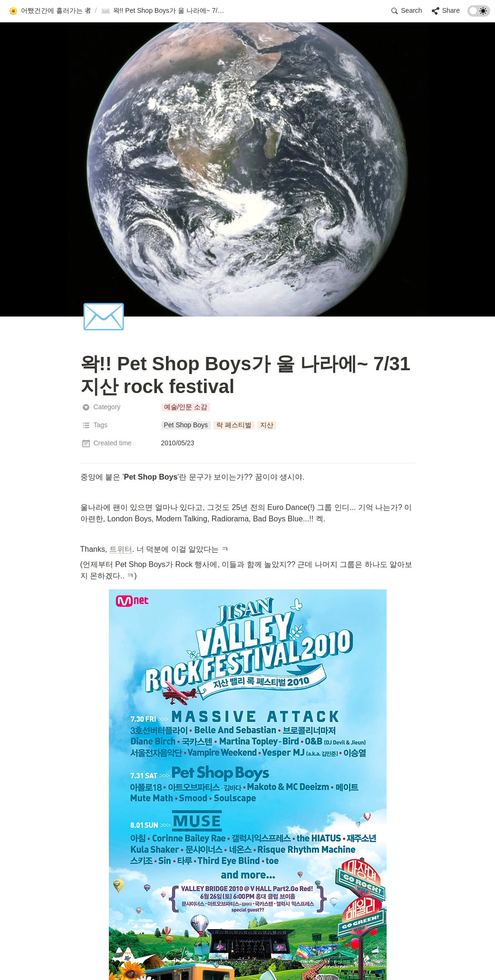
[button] (50, 11)
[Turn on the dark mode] (479, 14)
